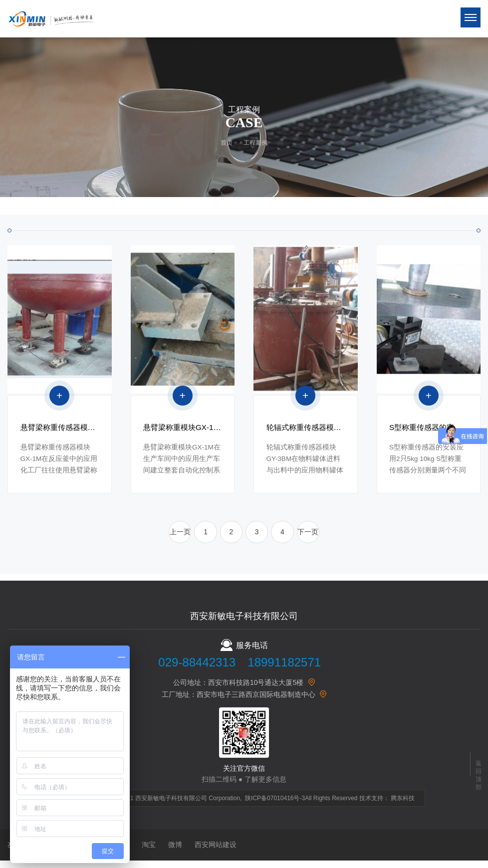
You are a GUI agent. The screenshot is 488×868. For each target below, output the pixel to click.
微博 (175, 852)
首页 (227, 143)
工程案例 (255, 143)
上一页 (174, 538)
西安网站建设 (216, 852)
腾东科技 (403, 806)
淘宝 (149, 852)
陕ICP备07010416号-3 (275, 806)
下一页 (314, 538)
